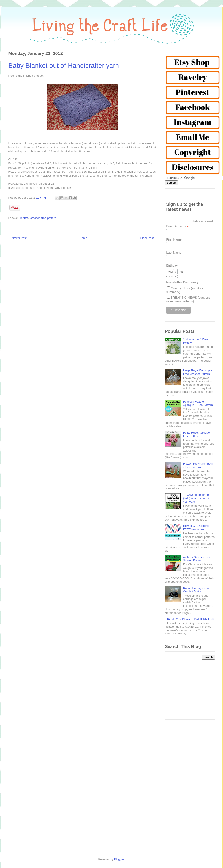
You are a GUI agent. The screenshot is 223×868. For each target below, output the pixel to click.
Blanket (23, 218)
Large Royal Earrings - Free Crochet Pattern (197, 372)
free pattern (49, 218)
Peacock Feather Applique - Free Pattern (198, 403)
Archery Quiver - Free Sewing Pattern (197, 559)
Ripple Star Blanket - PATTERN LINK (191, 619)
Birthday (172, 265)
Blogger (119, 859)
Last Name (174, 253)
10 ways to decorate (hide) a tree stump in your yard (197, 498)
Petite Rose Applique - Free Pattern (197, 434)
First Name (174, 239)
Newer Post (19, 238)
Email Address (178, 226)
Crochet (35, 218)
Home (83, 238)
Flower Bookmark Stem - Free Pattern (198, 465)
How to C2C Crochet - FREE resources (197, 528)
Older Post (147, 238)
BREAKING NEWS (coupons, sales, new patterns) (189, 299)
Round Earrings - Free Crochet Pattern (197, 590)
